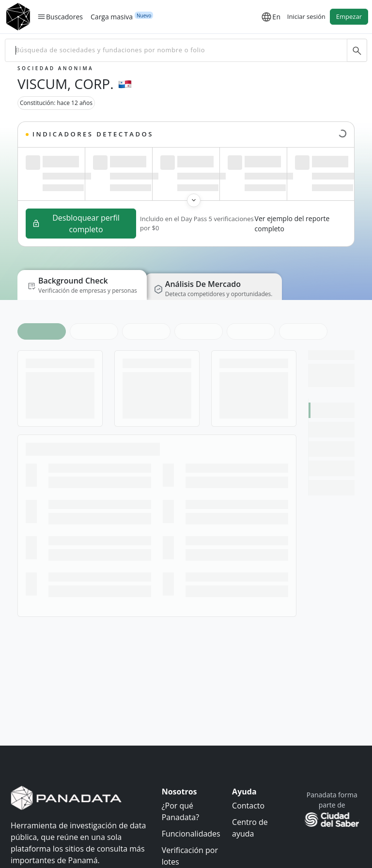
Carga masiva (112, 16)
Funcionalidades (191, 834)
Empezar (349, 16)
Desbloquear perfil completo (76, 224)
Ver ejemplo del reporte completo (292, 224)
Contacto (248, 806)
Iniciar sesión (306, 16)
